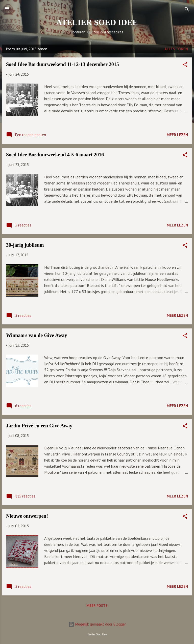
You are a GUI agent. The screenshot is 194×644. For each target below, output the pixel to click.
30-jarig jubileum (25, 245)
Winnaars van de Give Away (37, 335)
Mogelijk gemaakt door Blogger (97, 624)
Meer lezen (177, 135)
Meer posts (97, 606)
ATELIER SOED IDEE (97, 22)
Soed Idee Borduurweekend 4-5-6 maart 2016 (55, 155)
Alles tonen (176, 49)
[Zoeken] (187, 10)
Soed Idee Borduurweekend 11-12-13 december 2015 (63, 64)
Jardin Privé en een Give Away (39, 426)
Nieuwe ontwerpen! (27, 516)
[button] (185, 65)
